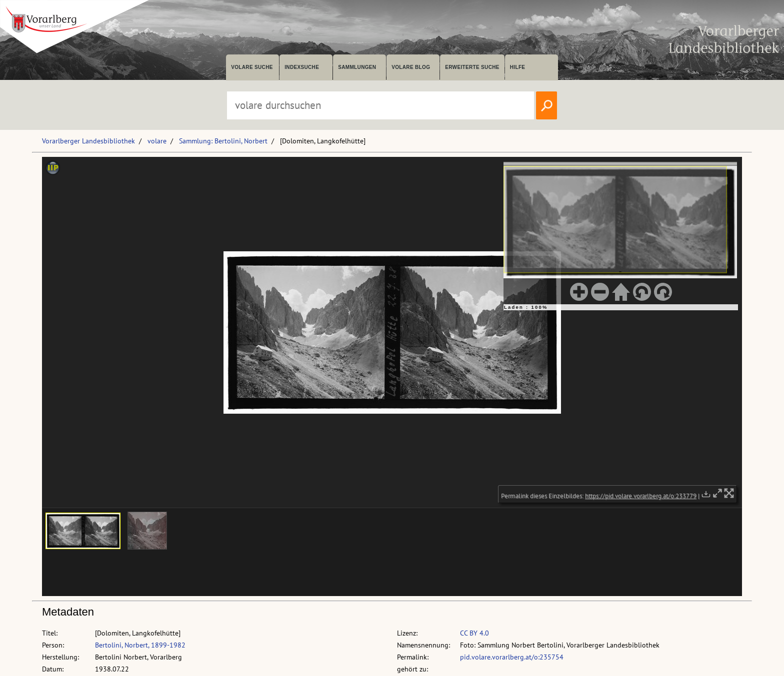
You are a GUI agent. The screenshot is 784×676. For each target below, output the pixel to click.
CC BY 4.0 (474, 633)
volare (157, 141)
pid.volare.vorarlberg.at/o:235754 (512, 657)
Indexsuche (302, 67)
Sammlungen (357, 67)
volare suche (252, 67)
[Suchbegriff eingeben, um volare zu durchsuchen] (380, 105)
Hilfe (518, 67)
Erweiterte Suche (472, 67)
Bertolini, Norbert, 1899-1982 (140, 645)
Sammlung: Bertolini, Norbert (223, 141)
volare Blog (411, 67)
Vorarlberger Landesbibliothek (88, 141)
